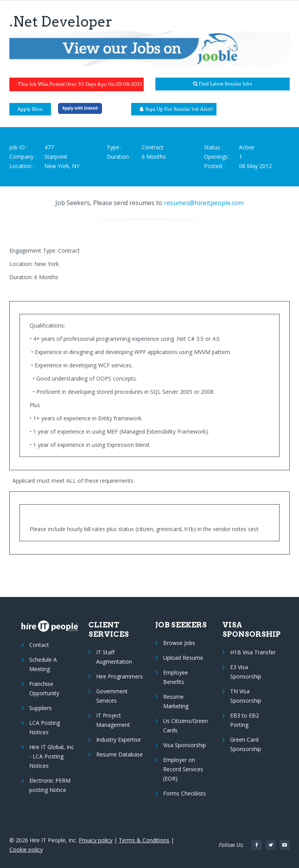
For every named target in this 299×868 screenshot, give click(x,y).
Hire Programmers (120, 676)
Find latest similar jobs (223, 84)
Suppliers (40, 708)
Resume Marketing (176, 701)
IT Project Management (113, 720)
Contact (39, 645)
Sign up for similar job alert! (176, 109)
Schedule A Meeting (43, 664)
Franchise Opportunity (44, 688)
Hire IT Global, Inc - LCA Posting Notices (52, 756)
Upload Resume (183, 658)
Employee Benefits (176, 677)
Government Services (112, 696)
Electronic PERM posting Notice (50, 785)
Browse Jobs (179, 643)
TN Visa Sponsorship (246, 696)
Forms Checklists (185, 793)
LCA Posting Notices (45, 727)
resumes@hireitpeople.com (204, 203)
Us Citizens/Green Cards (186, 725)
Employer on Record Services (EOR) (183, 769)
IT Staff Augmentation (114, 657)
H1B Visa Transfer (253, 652)
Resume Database (120, 754)
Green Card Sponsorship (246, 744)
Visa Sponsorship (185, 745)
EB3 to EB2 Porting (244, 720)
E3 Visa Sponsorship (246, 672)
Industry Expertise (119, 740)
